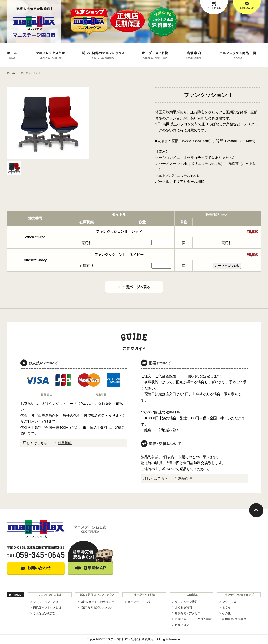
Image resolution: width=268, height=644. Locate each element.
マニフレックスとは (46, 602)
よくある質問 (183, 607)
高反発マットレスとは (47, 607)
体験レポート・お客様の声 (97, 602)
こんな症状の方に (44, 613)
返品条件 (185, 478)
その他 (226, 613)
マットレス (229, 602)
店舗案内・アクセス (188, 613)
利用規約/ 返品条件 (234, 619)
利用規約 (65, 443)
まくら (226, 607)
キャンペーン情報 (186, 602)
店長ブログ (182, 625)
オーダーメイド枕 (139, 602)
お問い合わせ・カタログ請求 (193, 619)
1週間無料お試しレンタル (97, 607)
